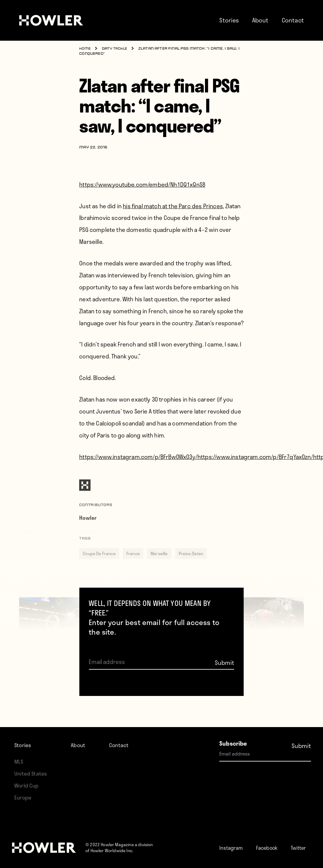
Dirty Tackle (117, 49)
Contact (293, 20)
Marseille (159, 563)
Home (85, 49)
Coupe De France (99, 563)
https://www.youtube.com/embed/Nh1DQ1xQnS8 (142, 184)
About (260, 20)
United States (32, 762)
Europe (24, 786)
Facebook (272, 836)
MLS (19, 750)
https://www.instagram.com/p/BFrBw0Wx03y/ (138, 456)
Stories (229, 20)
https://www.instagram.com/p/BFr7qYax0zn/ (255, 456)
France (133, 563)
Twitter (240, 848)
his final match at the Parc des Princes (173, 206)
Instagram (233, 836)
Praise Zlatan (191, 563)
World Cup (28, 774)
